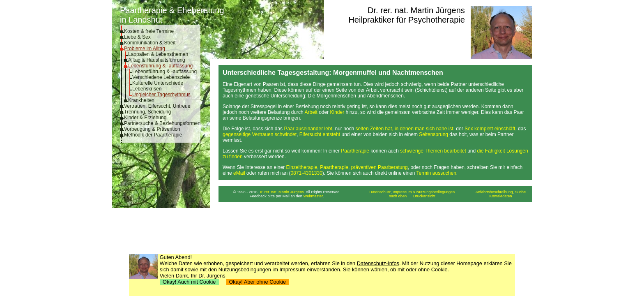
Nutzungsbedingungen (245, 269)
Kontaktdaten (501, 196)
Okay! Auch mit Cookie (189, 282)
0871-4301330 (306, 173)
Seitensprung (434, 134)
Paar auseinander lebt (308, 129)
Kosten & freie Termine (149, 31)
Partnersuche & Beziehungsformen (162, 123)
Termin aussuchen (436, 173)
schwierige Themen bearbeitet (433, 151)
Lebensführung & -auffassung (160, 66)
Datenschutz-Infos (378, 263)
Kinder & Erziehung (145, 118)
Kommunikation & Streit (150, 43)
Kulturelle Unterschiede (158, 83)
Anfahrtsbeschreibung (494, 192)
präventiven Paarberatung (379, 167)
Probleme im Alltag (145, 49)
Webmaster (313, 196)
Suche (520, 192)
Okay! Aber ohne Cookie (257, 282)
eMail (239, 173)
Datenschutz (380, 192)
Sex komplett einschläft (490, 129)
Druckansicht (424, 196)
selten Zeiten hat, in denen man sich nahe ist (405, 129)
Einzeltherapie (302, 167)
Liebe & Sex (137, 37)
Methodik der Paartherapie (153, 135)
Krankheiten (141, 100)
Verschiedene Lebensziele (161, 77)
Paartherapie (355, 151)
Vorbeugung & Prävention (152, 129)
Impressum (293, 269)
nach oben (398, 196)
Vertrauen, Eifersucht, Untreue (157, 106)
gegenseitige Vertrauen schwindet (260, 134)
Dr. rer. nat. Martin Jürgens (416, 10)
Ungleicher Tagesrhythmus (161, 95)
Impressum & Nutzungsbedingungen (424, 192)
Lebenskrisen (147, 89)
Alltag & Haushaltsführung (157, 60)
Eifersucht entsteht (320, 134)
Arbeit (311, 112)
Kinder (337, 112)
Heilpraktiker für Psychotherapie (406, 20)
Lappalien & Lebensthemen (158, 54)
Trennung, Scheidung (147, 112)
